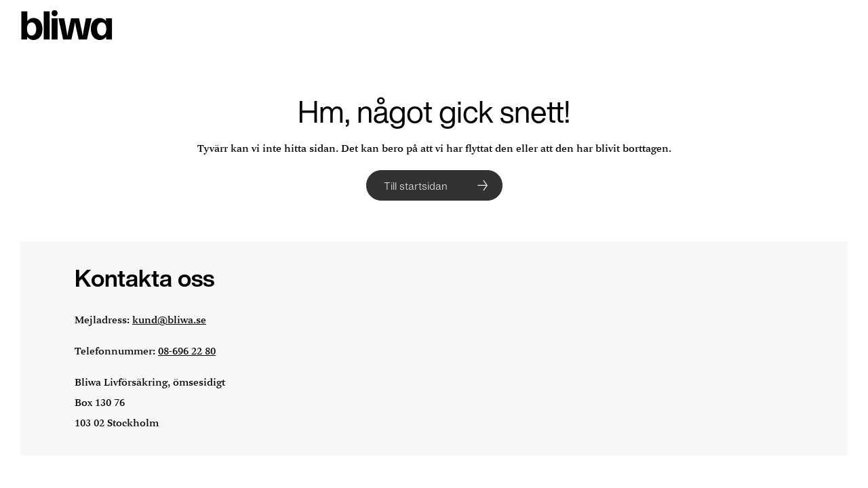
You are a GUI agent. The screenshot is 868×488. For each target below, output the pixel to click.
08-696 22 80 (187, 351)
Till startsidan (416, 186)
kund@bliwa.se (169, 320)
